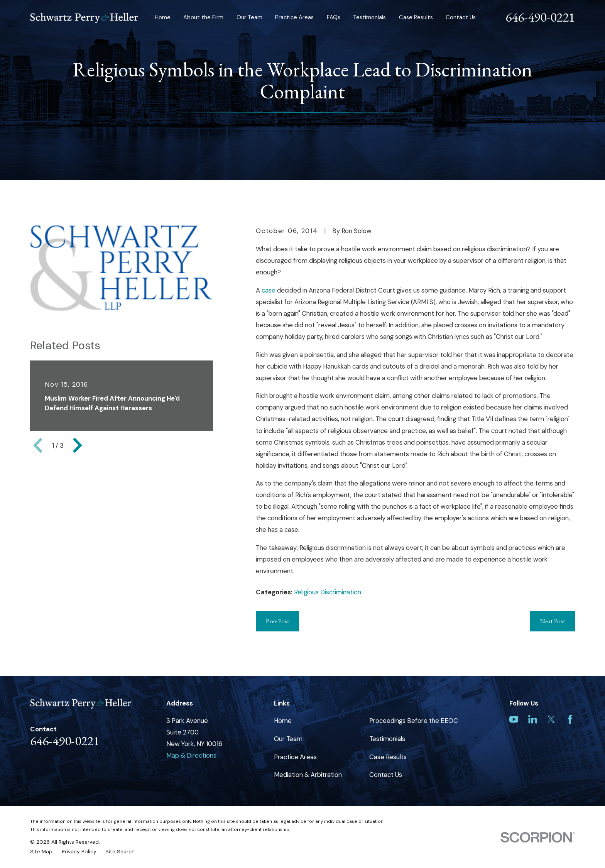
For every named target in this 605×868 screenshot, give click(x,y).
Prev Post (278, 621)
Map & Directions (191, 755)
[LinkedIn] (533, 719)
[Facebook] (570, 719)
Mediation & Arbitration (308, 775)
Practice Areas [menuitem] (294, 18)
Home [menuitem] (163, 18)
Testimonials (387, 739)
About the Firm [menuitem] (203, 18)
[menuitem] (41, 852)
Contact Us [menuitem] (461, 18)
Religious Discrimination (328, 592)
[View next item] (78, 445)
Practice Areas (295, 757)
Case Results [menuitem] (416, 18)
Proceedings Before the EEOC (414, 721)
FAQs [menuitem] (334, 18)
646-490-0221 (540, 17)
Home (283, 721)
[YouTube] (514, 719)
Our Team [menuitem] (249, 18)
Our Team (288, 739)
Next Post (553, 621)
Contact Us (386, 775)
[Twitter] (551, 719)
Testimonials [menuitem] (369, 18)
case (269, 290)
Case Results (388, 757)
